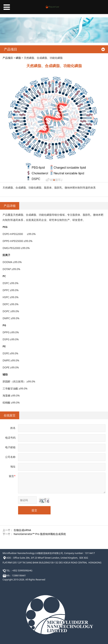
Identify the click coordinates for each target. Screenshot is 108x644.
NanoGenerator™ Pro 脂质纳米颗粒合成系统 (40, 534)
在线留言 (10, 415)
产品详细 (10, 206)
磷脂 (18, 58)
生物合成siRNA (22, 530)
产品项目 (8, 58)
